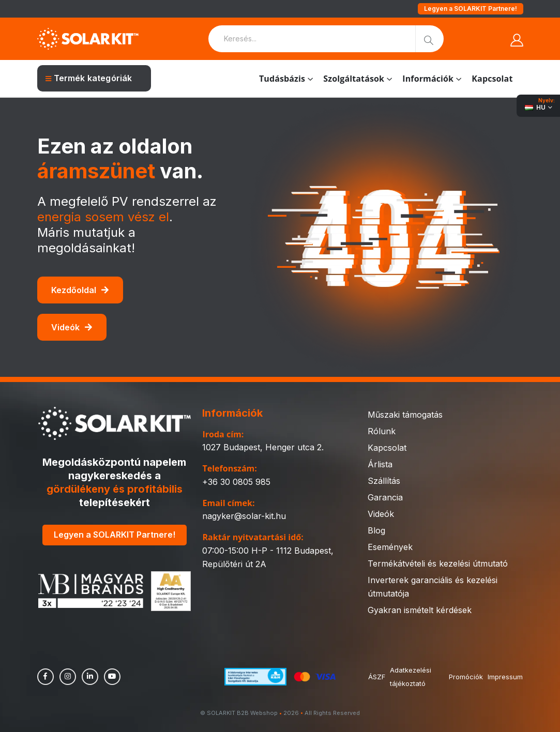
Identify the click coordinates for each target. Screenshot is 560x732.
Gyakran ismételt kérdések (420, 610)
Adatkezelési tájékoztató (411, 677)
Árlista (380, 464)
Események (390, 547)
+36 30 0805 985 (236, 482)
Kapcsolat (492, 79)
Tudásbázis (282, 79)
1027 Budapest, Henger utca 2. (263, 447)
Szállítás (384, 481)
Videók (72, 327)
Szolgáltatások (354, 79)
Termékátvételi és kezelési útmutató (438, 563)
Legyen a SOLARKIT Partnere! (471, 9)
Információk (428, 79)
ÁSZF (377, 677)
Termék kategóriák (89, 78)
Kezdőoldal (80, 290)
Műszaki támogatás (405, 415)
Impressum (505, 677)
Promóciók (465, 677)
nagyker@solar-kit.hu (244, 516)
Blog (376, 530)
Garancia (385, 497)
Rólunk (382, 431)
